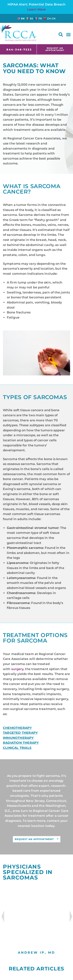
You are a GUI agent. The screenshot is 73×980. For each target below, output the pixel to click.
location (38, 826)
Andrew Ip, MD (36, 953)
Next (71, 916)
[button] (61, 35)
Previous (2, 916)
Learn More (37, 9)
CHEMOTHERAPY (17, 728)
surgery (17, 669)
